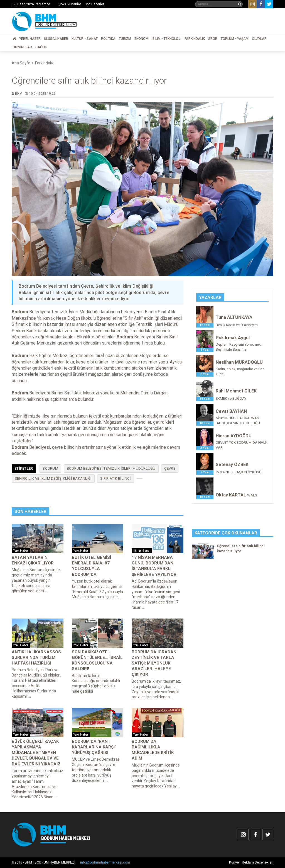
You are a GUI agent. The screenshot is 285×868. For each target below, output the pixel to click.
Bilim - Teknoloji (167, 39)
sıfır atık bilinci (116, 478)
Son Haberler (94, 4)
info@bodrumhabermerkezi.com (105, 862)
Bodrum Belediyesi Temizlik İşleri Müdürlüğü (111, 468)
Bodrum (50, 468)
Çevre (170, 468)
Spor (213, 39)
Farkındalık (195, 39)
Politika (108, 39)
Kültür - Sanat (85, 39)
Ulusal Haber (56, 39)
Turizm (125, 39)
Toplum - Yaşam (235, 39)
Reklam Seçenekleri (258, 862)
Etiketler (24, 468)
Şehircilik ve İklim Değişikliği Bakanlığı (53, 478)
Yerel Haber (30, 39)
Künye (234, 862)
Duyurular (22, 47)
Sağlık (41, 47)
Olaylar (259, 39)
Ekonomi (142, 39)
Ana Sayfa (21, 63)
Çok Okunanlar (70, 4)
